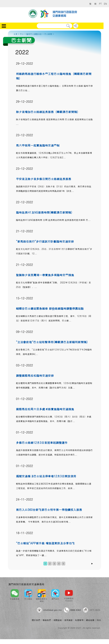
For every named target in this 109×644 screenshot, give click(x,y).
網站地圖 (90, 620)
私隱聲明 (79, 620)
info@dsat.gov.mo (52, 610)
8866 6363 (76, 610)
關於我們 (36, 620)
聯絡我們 (47, 620)
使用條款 (68, 620)
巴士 (22, 34)
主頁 (15, 34)
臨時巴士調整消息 (34, 34)
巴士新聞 (48, 34)
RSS (99, 620)
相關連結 (58, 620)
